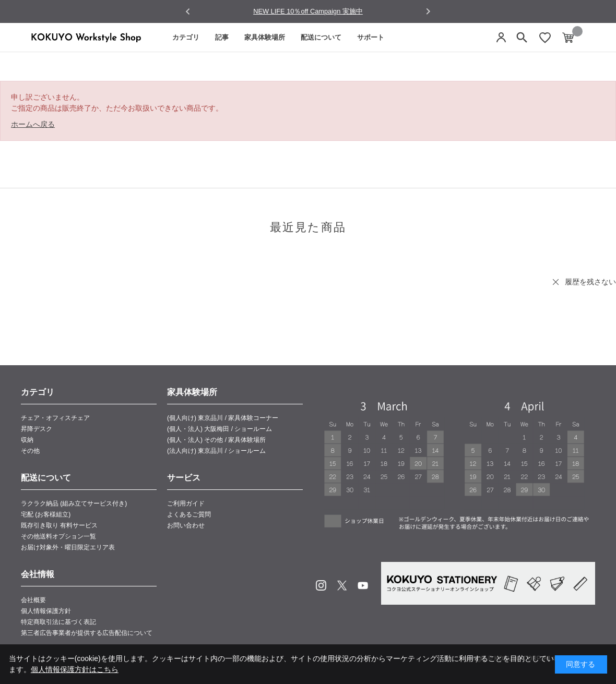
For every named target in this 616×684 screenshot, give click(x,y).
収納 (27, 440)
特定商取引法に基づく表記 (58, 622)
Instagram (321, 585)
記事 (222, 37)
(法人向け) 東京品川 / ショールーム (216, 451)
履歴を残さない (590, 282)
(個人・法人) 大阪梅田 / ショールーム (220, 429)
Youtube (363, 585)
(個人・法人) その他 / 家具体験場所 (216, 440)
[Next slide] (428, 11)
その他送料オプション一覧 (58, 536)
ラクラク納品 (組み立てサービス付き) (74, 503)
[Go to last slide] (188, 12)
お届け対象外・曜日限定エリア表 (68, 547)
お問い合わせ (186, 525)
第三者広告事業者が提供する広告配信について (87, 633)
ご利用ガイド (186, 503)
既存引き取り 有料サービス (59, 525)
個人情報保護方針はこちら (75, 669)
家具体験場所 (265, 37)
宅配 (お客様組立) (46, 514)
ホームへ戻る (33, 124)
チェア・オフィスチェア (55, 418)
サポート (371, 37)
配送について (321, 37)
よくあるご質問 (189, 514)
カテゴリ (186, 37)
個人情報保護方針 (46, 611)
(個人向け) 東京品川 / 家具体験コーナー (223, 418)
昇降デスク (37, 429)
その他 (30, 451)
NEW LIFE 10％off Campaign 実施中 (308, 11)
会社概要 (33, 600)
